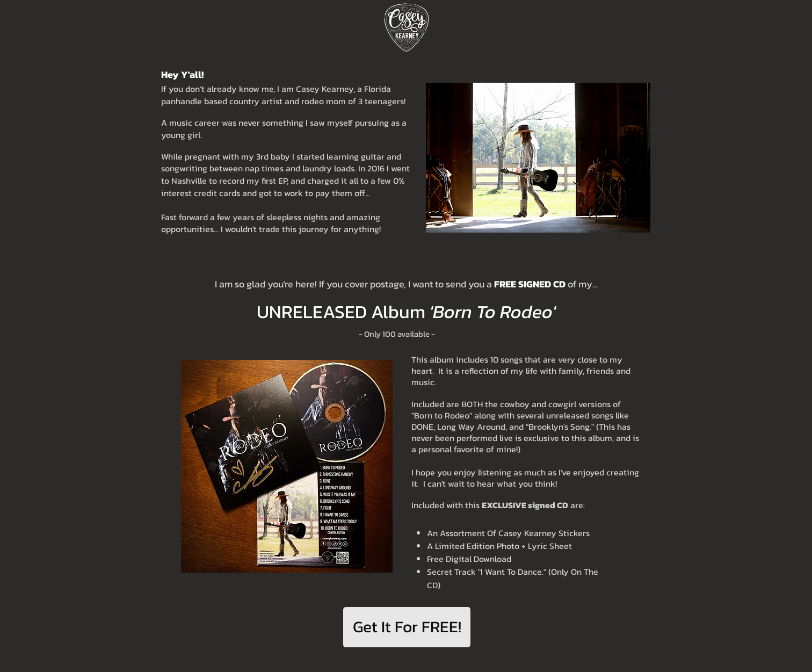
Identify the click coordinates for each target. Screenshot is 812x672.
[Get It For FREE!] (407, 627)
